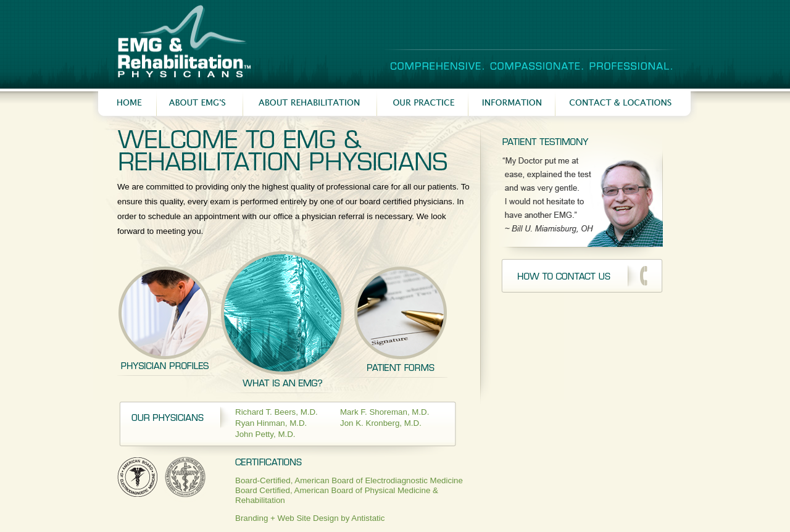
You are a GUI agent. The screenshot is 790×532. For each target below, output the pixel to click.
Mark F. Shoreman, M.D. (385, 412)
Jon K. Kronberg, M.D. (381, 423)
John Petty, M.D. (265, 434)
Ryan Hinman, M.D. (271, 423)
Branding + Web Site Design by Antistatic (310, 518)
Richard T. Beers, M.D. (276, 412)
